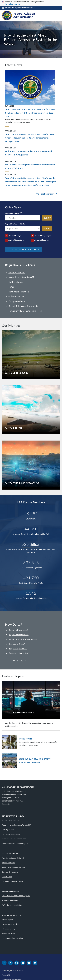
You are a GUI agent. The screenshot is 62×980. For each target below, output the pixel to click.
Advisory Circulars (17, 272)
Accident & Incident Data (11, 820)
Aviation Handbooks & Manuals (13, 867)
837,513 (31, 562)
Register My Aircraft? (18, 648)
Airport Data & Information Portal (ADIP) (17, 825)
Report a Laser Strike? (19, 635)
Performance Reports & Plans (13, 881)
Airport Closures (41, 240)
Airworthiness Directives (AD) (22, 277)
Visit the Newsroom (47, 194)
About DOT (6, 975)
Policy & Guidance (17, 301)
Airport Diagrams (8, 863)
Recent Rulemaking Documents (23, 306)
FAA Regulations (16, 282)
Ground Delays (15, 236)
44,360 (31, 529)
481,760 (31, 578)
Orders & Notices (16, 296)
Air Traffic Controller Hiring (12, 905)
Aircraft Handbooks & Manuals (13, 858)
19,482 (31, 514)
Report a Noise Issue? (19, 630)
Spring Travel (27, 739)
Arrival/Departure (16, 240)
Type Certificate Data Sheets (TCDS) (16, 844)
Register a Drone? (17, 644)
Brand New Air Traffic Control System (16, 896)
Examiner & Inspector (10, 872)
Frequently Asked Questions (13, 938)
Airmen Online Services (11, 924)
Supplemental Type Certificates (14, 839)
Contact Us (6, 804)
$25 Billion (31, 544)
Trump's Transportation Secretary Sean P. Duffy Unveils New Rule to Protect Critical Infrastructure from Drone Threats (30, 113)
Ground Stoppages (43, 236)
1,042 (31, 593)
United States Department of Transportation (20, 8)
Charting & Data (8, 830)
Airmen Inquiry (7, 920)
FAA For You (20, 661)
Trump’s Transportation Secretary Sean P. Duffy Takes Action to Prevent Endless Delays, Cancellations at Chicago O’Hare (29, 138)
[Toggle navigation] (57, 16)
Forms (11, 287)
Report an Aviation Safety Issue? (23, 639)
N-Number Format (12, 213)
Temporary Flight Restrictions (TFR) (25, 311)
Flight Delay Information (11, 834)
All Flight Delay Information (24, 250)
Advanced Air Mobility (10, 900)
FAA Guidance (7, 877)
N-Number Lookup (9, 929)
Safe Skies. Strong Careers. (20, 712)
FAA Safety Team (8, 933)
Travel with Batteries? (19, 653)
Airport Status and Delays (16, 224)
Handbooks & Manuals (19, 292)
